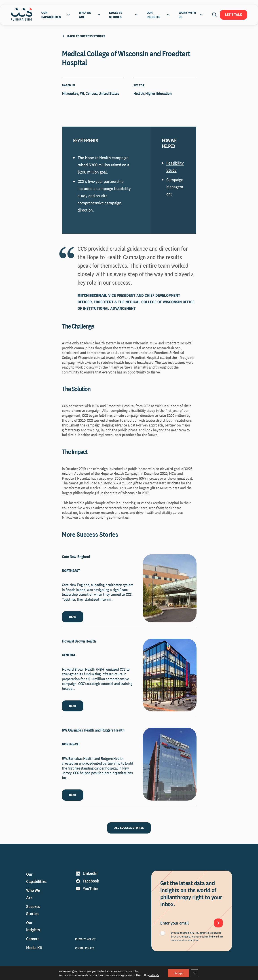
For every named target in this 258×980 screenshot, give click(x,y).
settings (153, 975)
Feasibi (172, 165)
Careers (33, 941)
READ (73, 618)
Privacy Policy (86, 941)
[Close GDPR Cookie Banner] (195, 973)
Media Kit (34, 950)
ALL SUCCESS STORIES (129, 830)
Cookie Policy (85, 950)
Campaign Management (175, 189)
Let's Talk (234, 15)
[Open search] (214, 15)
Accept (178, 973)
